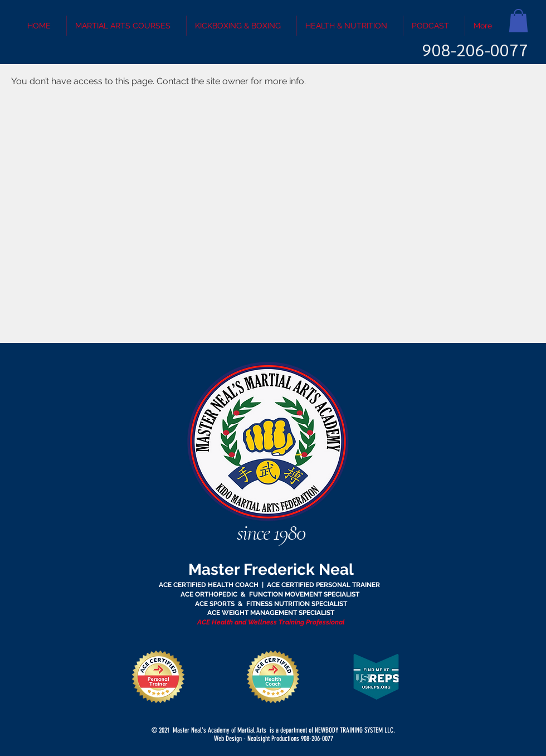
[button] (518, 21)
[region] (273, 454)
